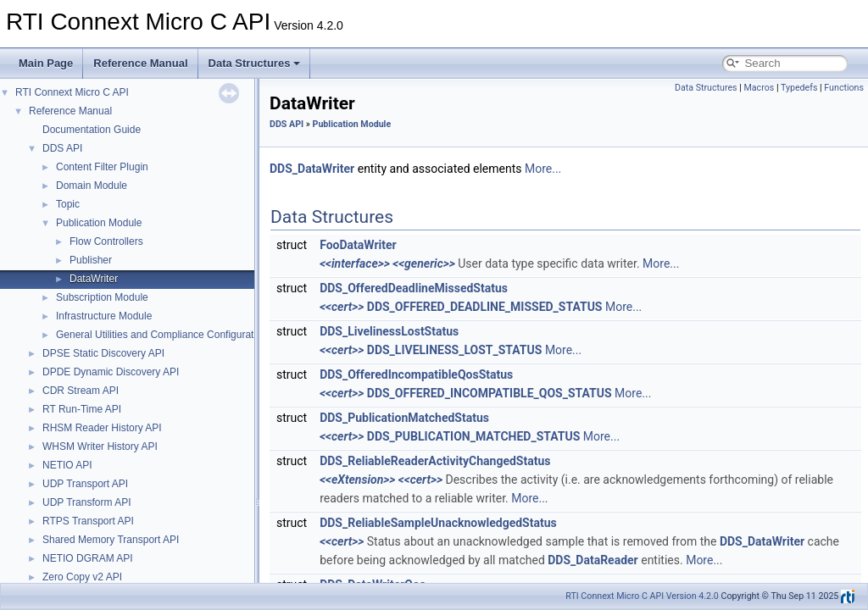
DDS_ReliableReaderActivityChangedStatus (435, 461)
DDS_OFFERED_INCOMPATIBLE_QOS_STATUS (490, 393)
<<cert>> (342, 307)
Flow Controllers (106, 241)
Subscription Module (102, 297)
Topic (68, 204)
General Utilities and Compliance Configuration (161, 335)
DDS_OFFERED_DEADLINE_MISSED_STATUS (485, 307)
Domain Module (92, 186)
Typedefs (799, 88)
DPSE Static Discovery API (103, 353)
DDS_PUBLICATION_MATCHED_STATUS (473, 436)
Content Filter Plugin (102, 167)
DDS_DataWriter (312, 169)
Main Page (46, 63)
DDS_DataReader (593, 560)
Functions (844, 88)
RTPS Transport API (88, 521)
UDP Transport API (85, 484)
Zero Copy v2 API (82, 577)
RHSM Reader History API (102, 428)
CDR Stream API (81, 391)
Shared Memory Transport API (111, 540)
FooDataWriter (358, 245)
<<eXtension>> (357, 480)
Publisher (91, 260)
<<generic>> (424, 263)
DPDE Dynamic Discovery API (111, 372)
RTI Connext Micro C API (72, 92)
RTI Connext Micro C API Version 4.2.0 (642, 596)
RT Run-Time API (82, 409)
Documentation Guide (92, 130)
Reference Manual (140, 63)
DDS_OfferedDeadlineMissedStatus (414, 288)
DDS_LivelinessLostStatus (389, 331)
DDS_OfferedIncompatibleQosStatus (416, 374)
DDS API (62, 148)
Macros (759, 88)
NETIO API (67, 465)
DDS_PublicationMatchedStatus (404, 418)
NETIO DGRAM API (88, 558)
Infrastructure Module (104, 316)
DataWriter (94, 279)
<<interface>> (355, 263)
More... (543, 169)
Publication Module (99, 223)
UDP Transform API (86, 502)
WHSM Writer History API (100, 446)
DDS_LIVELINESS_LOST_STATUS (455, 350)
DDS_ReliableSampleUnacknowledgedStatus (438, 523)
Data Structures (255, 63)
